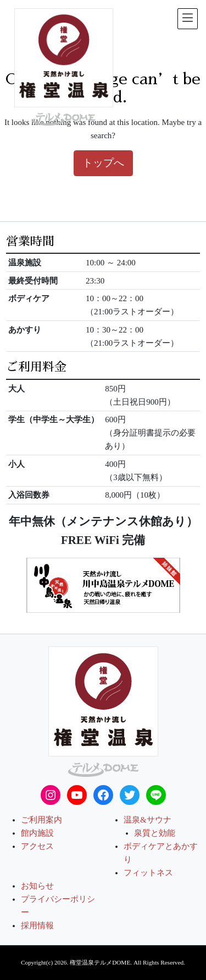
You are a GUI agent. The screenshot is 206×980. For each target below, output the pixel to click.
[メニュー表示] (188, 19)
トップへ (103, 163)
